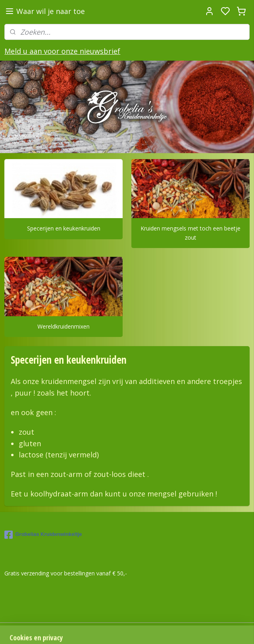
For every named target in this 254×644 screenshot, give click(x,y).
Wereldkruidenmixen (64, 326)
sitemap (217, 629)
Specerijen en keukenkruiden (64, 228)
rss (234, 629)
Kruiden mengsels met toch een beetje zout (190, 233)
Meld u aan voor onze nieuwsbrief (62, 51)
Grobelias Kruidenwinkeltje (43, 535)
